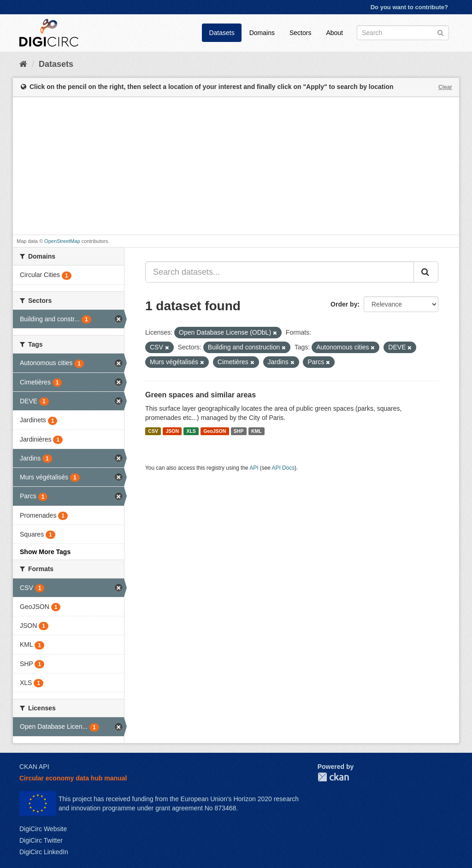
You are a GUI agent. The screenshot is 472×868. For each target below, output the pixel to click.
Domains (262, 33)
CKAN (333, 777)
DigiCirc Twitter (41, 840)
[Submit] (440, 32)
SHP (239, 431)
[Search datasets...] (280, 272)
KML (257, 431)
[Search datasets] (403, 33)
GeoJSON (215, 431)
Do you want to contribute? (409, 7)
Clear (445, 87)
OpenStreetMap (62, 241)
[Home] (23, 64)
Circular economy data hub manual (73, 778)
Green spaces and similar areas (201, 395)
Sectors (300, 33)
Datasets (221, 33)
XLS (191, 431)
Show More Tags (45, 552)
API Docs (283, 468)
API (254, 468)
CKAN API (34, 767)
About (334, 33)
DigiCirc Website (43, 829)
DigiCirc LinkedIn (44, 852)
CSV (153, 431)
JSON (172, 431)
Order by (344, 304)
